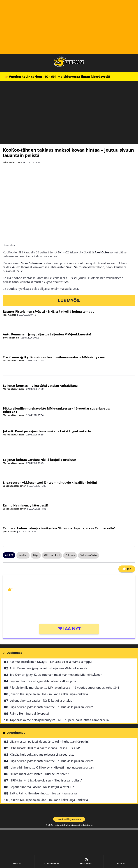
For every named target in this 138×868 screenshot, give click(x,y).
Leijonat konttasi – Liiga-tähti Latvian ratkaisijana (40, 386)
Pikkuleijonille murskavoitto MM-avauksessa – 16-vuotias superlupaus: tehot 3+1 (56, 410)
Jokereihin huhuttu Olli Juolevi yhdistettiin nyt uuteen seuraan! (52, 767)
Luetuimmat (16, 733)
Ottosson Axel (52, 555)
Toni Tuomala (11, 338)
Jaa (127, 569)
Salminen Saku (88, 555)
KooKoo (23, 555)
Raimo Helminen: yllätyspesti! (25, 505)
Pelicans (70, 555)
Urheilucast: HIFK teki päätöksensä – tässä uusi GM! (45, 748)
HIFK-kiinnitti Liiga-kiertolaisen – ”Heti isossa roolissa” (46, 780)
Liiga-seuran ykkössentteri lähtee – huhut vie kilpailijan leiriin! (50, 482)
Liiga (36, 555)
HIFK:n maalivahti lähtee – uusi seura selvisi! (39, 774)
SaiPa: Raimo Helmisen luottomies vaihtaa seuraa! (44, 793)
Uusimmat (14, 653)
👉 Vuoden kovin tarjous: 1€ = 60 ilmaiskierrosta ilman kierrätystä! (57, 77)
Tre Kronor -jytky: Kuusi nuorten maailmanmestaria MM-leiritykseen (55, 357)
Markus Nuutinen (13, 360)
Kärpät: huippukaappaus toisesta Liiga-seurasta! (42, 755)
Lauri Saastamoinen (15, 486)
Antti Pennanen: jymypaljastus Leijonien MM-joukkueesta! (47, 334)
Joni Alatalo (10, 315)
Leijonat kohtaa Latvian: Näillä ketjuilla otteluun (40, 460)
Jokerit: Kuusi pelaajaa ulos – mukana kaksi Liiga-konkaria (47, 431)
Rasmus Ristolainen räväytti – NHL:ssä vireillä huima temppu (49, 311)
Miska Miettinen (12, 162)
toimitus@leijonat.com (69, 819)
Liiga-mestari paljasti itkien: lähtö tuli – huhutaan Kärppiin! (49, 742)
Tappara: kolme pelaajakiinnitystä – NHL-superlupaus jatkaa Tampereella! (59, 528)
